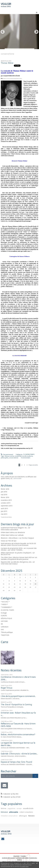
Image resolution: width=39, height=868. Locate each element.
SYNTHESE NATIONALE (9, 564)
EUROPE (4, 615)
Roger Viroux (7, 688)
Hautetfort (23, 856)
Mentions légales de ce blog (21, 862)
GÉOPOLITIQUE (6, 618)
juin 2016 (4, 492)
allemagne (23, 816)
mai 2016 (4, 495)
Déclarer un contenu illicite (8, 862)
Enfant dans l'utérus (8, 532)
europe (19, 808)
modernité (18, 456)
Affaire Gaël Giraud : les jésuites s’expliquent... (16, 553)
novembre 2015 (6, 500)
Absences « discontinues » (10, 538)
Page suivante (33, 465)
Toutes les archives (6, 517)
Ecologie (4, 613)
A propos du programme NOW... (12, 548)
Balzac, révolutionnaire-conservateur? (18, 734)
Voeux (3, 541)
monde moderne (27, 456)
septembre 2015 (7, 506)
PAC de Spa (12, 541)
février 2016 (5, 497)
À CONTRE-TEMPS (7, 610)
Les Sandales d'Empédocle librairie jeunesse (19, 558)
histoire (31, 816)
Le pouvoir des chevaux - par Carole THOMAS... (19, 549)
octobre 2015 (6, 503)
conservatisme (14, 458)
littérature (4, 812)
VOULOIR (6, 4)
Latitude (21, 535)
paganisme (11, 808)
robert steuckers (26, 812)
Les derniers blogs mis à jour (8, 858)
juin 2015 (4, 511)
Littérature (5, 627)
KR (2, 624)
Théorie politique (7, 632)
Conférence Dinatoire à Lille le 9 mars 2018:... (18, 678)
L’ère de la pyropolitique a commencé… (18, 696)
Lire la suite (17, 478)
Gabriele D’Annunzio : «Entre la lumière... (19, 754)
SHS (2, 629)
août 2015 (4, 509)
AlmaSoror (21, 532)
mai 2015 (4, 514)
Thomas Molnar (7, 63)
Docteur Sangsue (28, 538)
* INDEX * (4, 604)
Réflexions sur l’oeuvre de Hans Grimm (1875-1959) (18, 725)
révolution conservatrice (9, 816)
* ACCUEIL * (5, 602)
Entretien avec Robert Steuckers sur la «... (18, 714)
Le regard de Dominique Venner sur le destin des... (18, 744)
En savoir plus (24, 866)
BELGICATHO (6, 554)
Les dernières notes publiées (22, 858)
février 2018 (5, 489)
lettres (4, 808)
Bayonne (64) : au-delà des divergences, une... (17, 562)
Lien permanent (7, 454)
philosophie (14, 812)
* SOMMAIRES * (6, 607)
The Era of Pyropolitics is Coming (16, 704)
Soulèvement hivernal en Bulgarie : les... (14, 528)
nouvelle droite (28, 808)
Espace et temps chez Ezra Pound (16, 762)
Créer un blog (16, 856)
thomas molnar (10, 456)
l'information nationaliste (9, 530)
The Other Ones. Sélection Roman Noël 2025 (16, 557)
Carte (5, 642)
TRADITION (5, 635)
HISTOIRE (4, 621)
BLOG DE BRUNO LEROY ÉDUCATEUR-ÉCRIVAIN (18, 544)
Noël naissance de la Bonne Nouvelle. (14, 543)
